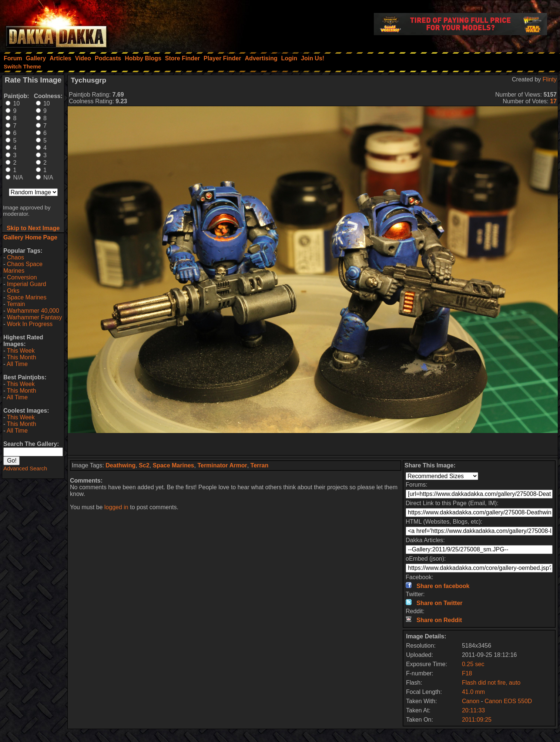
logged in (116, 507)
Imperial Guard (27, 284)
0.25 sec (473, 664)
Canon (471, 701)
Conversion (22, 277)
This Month (21, 357)
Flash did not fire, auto (491, 683)
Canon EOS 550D (508, 701)
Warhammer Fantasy (35, 317)
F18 (467, 673)
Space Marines (27, 297)
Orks (13, 291)
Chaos (16, 257)
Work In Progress (30, 324)
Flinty (550, 79)
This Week (21, 351)
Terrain (16, 304)
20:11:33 (473, 710)
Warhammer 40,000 (33, 311)
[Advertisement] (313, 444)
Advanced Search (25, 468)
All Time (17, 364)
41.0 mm (473, 692)
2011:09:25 (477, 720)
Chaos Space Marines (23, 267)
